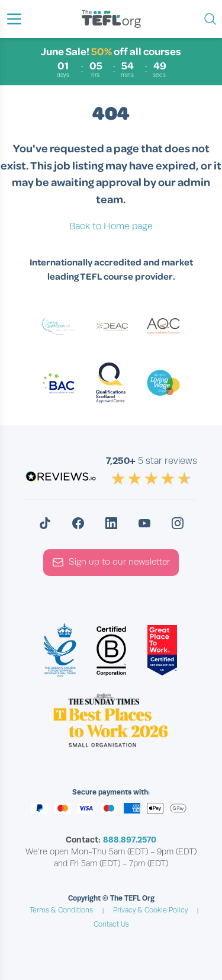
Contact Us (111, 924)
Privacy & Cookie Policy (150, 910)
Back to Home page (111, 226)
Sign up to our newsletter (111, 562)
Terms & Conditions (61, 910)
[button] (14, 19)
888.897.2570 (130, 840)
